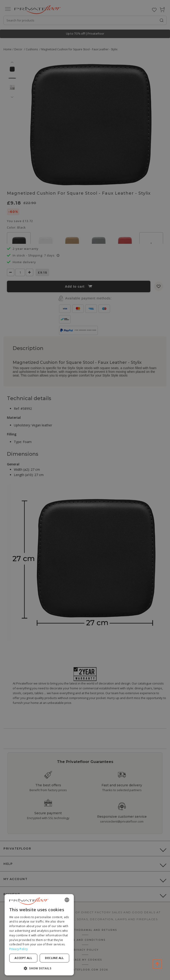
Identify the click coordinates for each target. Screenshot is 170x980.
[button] (39, 968)
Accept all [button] (23, 958)
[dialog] (39, 935)
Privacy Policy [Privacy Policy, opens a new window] (18, 949)
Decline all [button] (54, 958)
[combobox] (67, 900)
